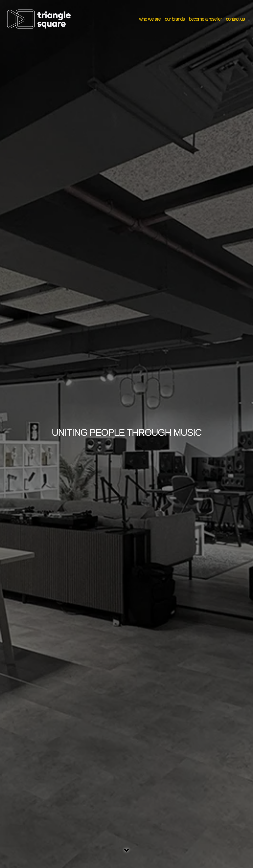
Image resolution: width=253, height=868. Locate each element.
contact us (235, 19)
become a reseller (205, 19)
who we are (150, 19)
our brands (175, 19)
